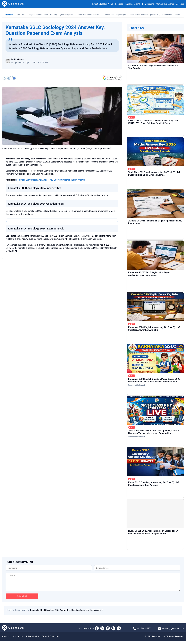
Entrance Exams (133, 4)
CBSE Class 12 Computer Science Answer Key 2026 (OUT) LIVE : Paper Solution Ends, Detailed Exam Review (58, 15)
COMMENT (22, 599)
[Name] (49, 568)
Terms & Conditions (51, 639)
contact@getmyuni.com (173, 631)
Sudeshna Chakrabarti (137, 385)
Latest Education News (103, 4)
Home (9, 613)
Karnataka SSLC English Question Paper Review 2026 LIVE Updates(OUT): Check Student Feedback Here (144, 15)
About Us (6, 639)
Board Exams (148, 4)
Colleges (180, 4)
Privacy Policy (33, 639)
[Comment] (93, 584)
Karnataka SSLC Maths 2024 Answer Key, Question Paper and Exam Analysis (51, 180)
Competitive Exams (165, 4)
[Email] (137, 568)
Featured (119, 4)
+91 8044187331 (145, 631)
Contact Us (18, 639)
